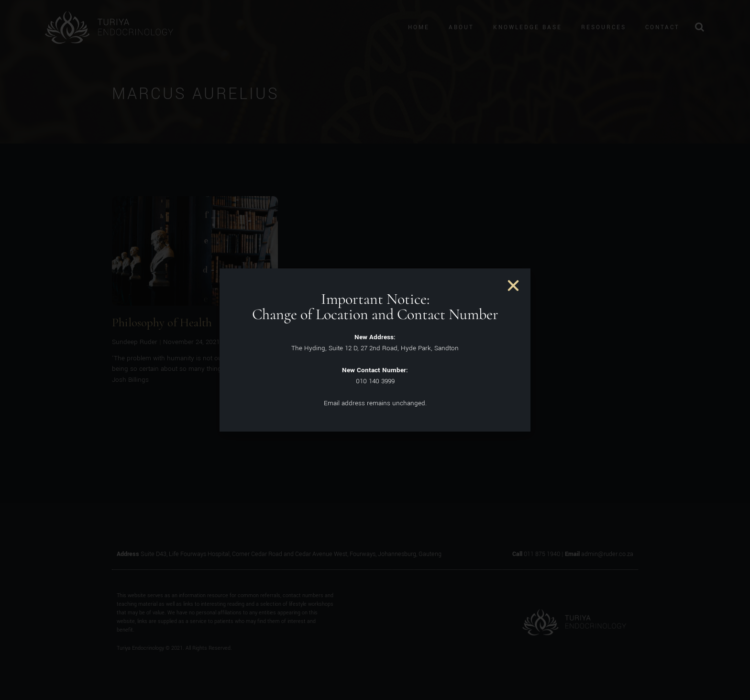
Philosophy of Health (162, 322)
